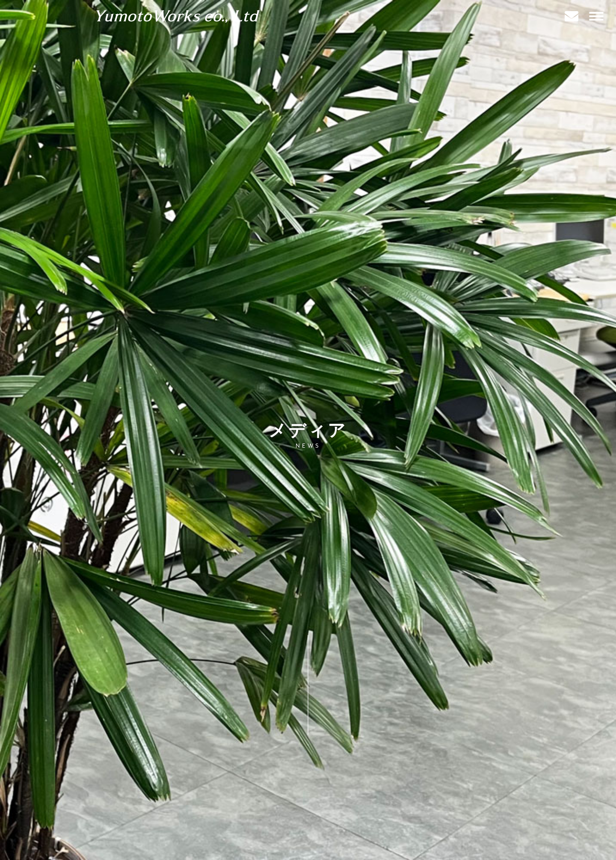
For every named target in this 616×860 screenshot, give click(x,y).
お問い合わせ (123, 831)
